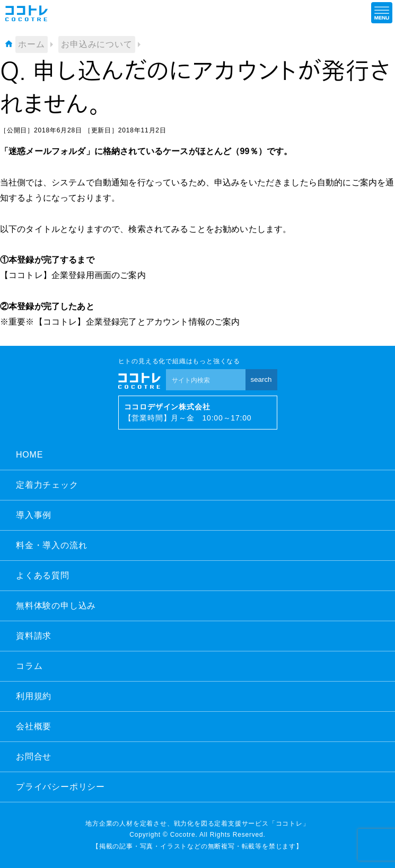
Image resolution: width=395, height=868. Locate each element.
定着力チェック (47, 485)
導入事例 (34, 515)
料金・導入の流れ (51, 545)
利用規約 (34, 696)
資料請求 (34, 636)
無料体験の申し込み (56, 606)
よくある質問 (43, 575)
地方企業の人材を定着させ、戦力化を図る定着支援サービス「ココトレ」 (197, 824)
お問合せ (34, 757)
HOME (29, 455)
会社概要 (34, 726)
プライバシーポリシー (60, 787)
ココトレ (27, 13)
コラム (29, 666)
